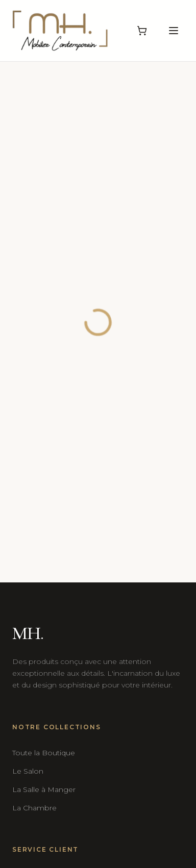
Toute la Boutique (44, 753)
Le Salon (28, 771)
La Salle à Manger (44, 789)
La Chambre (34, 808)
